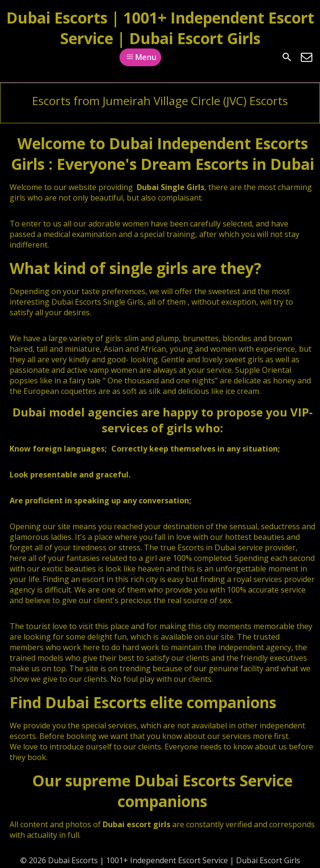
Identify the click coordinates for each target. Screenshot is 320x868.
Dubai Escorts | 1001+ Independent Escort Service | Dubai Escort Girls (160, 28)
